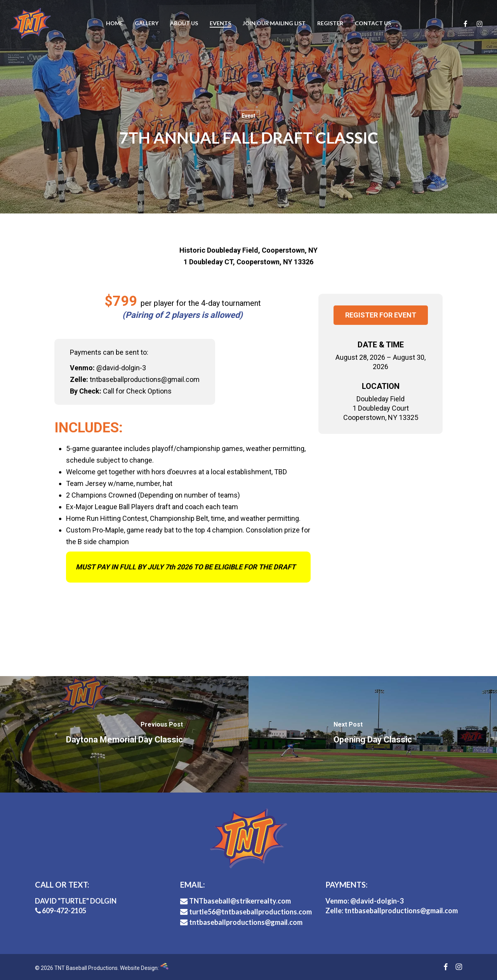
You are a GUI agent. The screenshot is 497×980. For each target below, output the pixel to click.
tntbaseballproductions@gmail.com (241, 922)
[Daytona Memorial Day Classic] (124, 734)
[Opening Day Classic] (373, 734)
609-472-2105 (61, 911)
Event (248, 116)
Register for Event (381, 315)
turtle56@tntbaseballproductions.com (246, 912)
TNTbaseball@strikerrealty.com (235, 901)
